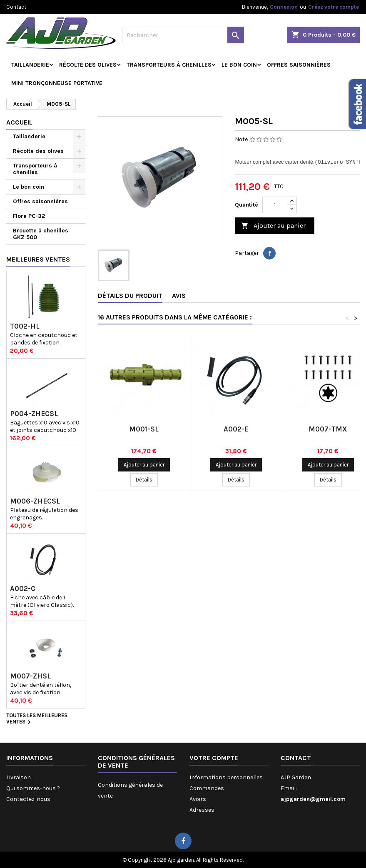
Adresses (202, 810)
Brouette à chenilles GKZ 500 (41, 234)
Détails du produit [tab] (130, 296)
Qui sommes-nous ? (33, 788)
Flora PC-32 (29, 216)
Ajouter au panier (273, 226)
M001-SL (144, 429)
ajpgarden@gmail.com (313, 799)
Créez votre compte (334, 7)
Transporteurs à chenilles (169, 65)
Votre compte (214, 758)
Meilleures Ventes (38, 259)
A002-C (23, 589)
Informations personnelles (226, 777)
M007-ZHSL (30, 676)
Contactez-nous (28, 799)
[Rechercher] (183, 35)
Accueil (19, 122)
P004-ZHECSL (34, 414)
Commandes (207, 788)
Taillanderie (30, 65)
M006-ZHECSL (35, 501)
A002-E (236, 429)
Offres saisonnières (299, 65)
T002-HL (25, 326)
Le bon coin (239, 65)
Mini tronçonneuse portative (57, 83)
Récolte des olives (88, 65)
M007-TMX (328, 429)
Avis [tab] (179, 296)
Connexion (284, 7)
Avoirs (198, 799)
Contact (16, 7)
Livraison (19, 777)
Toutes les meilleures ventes (37, 719)
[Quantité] (275, 205)
